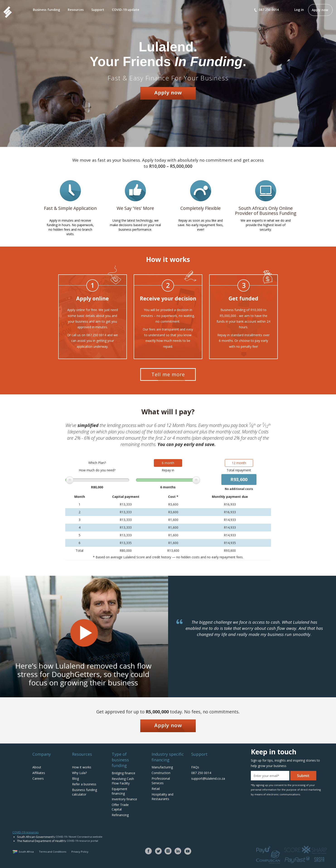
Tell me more (168, 374)
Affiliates (39, 773)
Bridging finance (123, 773)
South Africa (23, 852)
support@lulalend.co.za (208, 778)
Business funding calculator (85, 792)
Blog (75, 778)
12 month (238, 465)
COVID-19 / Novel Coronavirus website (79, 837)
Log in (299, 10)
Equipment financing (120, 791)
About (37, 767)
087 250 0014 (266, 10)
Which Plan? (98, 465)
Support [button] (98, 10)
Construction (161, 773)
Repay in (168, 472)
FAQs (195, 767)
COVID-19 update (126, 10)
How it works (82, 767)
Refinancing (120, 815)
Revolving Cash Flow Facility (123, 781)
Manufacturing (162, 767)
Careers (38, 778)
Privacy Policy (80, 852)
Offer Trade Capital (120, 807)
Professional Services (161, 781)
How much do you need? (98, 472)
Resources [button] (76, 10)
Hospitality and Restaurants (162, 797)
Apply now (320, 10)
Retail (156, 789)
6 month (168, 465)
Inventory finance (124, 799)
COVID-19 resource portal (82, 841)
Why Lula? (79, 773)
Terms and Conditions (53, 852)
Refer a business (84, 784)
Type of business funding (120, 760)
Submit (303, 776)
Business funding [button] (46, 10)
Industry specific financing (168, 757)
